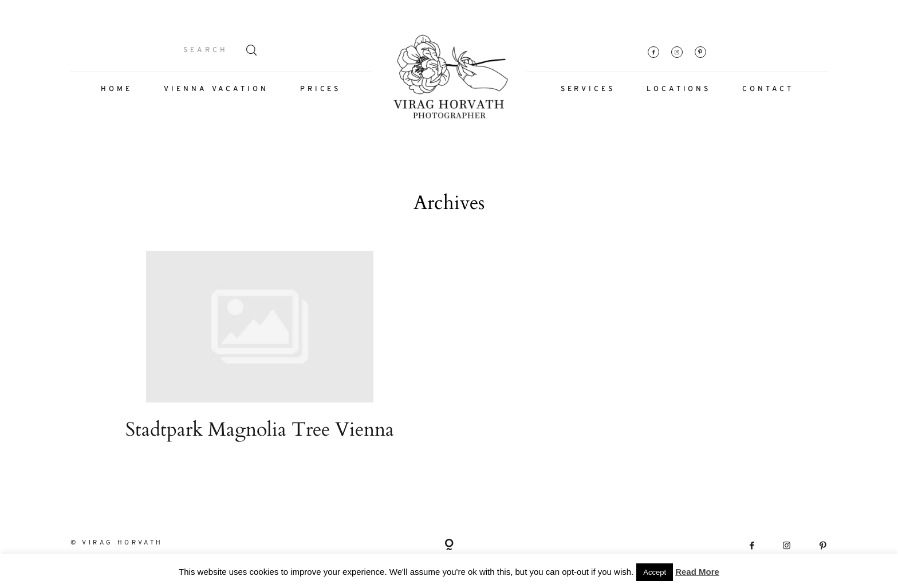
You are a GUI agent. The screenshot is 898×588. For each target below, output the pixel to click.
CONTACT (768, 89)
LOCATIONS (679, 89)
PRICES (320, 89)
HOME (117, 89)
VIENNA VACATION (216, 89)
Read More (697, 572)
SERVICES (588, 89)
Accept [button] (655, 572)
